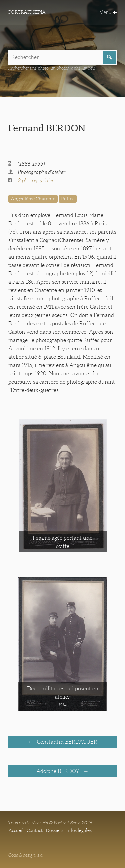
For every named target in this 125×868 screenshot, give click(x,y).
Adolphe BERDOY (58, 771)
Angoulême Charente (33, 199)
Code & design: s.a (25, 855)
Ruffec (68, 199)
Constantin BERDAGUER (66, 742)
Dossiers (54, 830)
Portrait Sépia (27, 12)
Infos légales (79, 830)
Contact (35, 830)
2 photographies (36, 180)
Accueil (16, 830)
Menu (108, 12)
